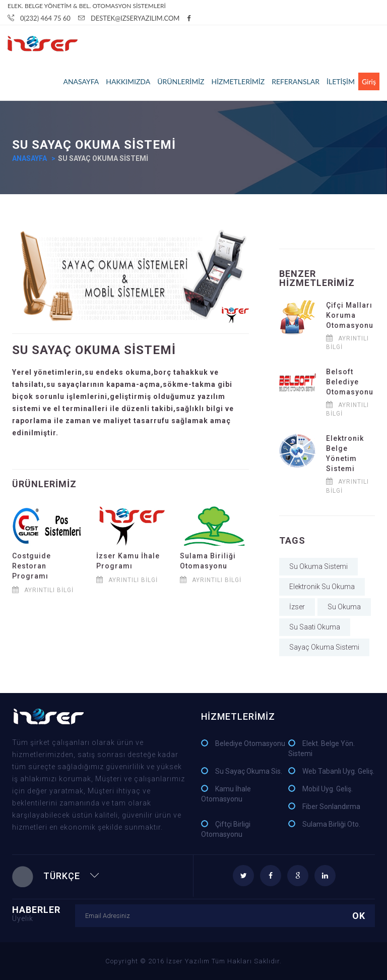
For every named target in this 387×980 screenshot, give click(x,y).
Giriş (369, 81)
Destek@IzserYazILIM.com (129, 18)
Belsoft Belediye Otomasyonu (350, 382)
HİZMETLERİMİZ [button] (238, 81)
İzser (297, 607)
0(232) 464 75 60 (39, 18)
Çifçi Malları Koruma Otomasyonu (350, 315)
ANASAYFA (81, 81)
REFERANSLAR (296, 81)
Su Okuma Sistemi (318, 566)
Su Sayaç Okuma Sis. (249, 771)
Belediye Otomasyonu (250, 743)
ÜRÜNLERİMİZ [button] (181, 81)
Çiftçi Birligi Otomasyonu (226, 829)
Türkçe (56, 876)
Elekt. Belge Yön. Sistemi (321, 748)
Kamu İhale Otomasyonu (226, 794)
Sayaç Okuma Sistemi (324, 647)
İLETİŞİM (341, 81)
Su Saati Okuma (315, 627)
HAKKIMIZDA (128, 81)
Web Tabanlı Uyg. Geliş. (338, 771)
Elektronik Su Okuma (322, 587)
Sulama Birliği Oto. (331, 824)
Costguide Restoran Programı (31, 566)
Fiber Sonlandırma (331, 806)
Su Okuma (344, 607)
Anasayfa (29, 158)
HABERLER (44, 913)
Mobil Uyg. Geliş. (328, 789)
